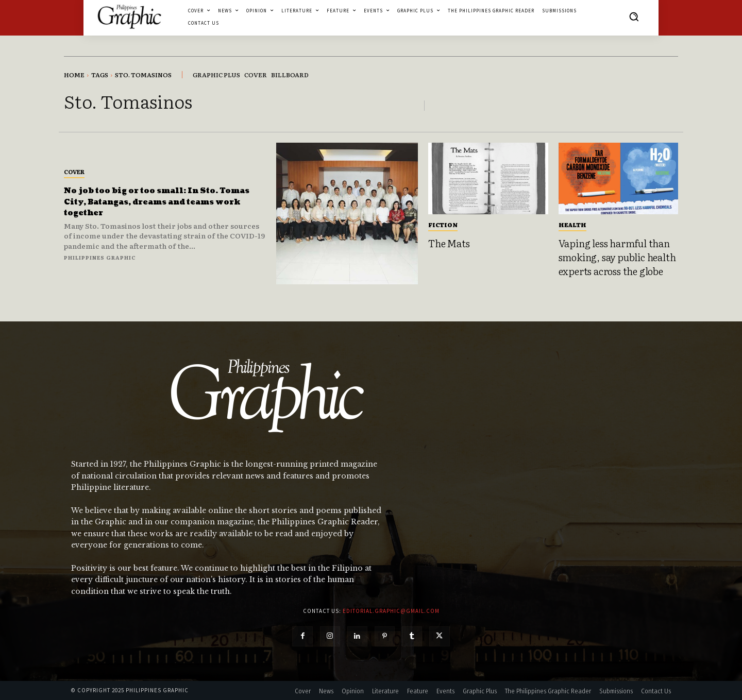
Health (572, 225)
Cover (74, 172)
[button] (634, 16)
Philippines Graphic (100, 257)
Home (74, 75)
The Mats (449, 243)
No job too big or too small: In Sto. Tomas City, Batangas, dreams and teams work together (159, 201)
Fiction (443, 225)
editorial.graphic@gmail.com (391, 611)
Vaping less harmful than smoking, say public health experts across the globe (617, 257)
